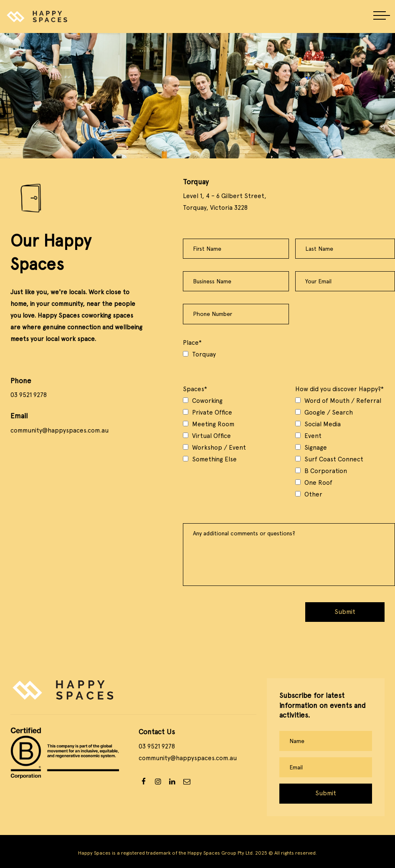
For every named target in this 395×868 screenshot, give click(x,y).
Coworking (207, 401)
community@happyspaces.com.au (60, 430)
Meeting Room (213, 424)
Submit (345, 612)
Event (313, 436)
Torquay (204, 354)
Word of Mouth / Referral (343, 401)
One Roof (318, 483)
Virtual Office (211, 436)
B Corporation (326, 471)
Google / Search (329, 412)
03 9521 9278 (29, 395)
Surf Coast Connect (334, 459)
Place (192, 343)
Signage (316, 448)
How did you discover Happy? (339, 389)
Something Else (214, 459)
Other (313, 494)
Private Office (212, 412)
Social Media (323, 424)
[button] (382, 16)
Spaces (195, 389)
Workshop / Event (219, 448)
